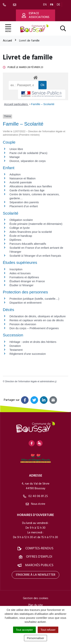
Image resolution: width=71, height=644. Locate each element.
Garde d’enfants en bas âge (27, 190)
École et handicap (21, 236)
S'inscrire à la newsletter (35, 575)
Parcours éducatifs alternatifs (28, 244)
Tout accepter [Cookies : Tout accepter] (24, 630)
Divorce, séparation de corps (28, 161)
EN (45, 5)
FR (52, 5)
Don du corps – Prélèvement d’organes (34, 328)
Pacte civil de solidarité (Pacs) (28, 153)
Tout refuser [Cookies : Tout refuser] (48, 630)
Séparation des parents (24, 202)
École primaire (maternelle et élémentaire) (36, 224)
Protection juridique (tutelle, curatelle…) (34, 299)
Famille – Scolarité (43, 104)
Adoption (15, 174)
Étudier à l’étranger (21, 285)
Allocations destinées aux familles (31, 186)
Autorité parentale (21, 182)
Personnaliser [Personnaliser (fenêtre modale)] (36, 638)
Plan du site (36, 605)
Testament (16, 350)
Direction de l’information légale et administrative (31, 381)
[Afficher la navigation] (8, 29)
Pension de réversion (23, 324)
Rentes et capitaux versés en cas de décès (37, 320)
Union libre (16, 149)
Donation (15, 346)
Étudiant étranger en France (27, 281)
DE (59, 5)
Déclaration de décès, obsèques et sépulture (38, 316)
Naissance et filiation (23, 178)
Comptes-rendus (39, 548)
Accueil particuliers (16, 104)
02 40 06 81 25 (35, 496)
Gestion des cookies (36, 598)
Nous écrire (35, 504)
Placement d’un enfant (24, 206)
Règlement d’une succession (28, 354)
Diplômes (15, 240)
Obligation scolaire (21, 220)
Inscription (16, 269)
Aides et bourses (20, 273)
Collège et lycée (20, 228)
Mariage (15, 157)
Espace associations (35, 15)
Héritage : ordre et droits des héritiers (33, 342)
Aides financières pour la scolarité (31, 232)
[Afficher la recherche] (63, 28)
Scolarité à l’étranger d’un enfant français (35, 256)
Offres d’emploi (39, 557)
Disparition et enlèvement (25, 303)
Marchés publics (39, 565)
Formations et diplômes (24, 277)
